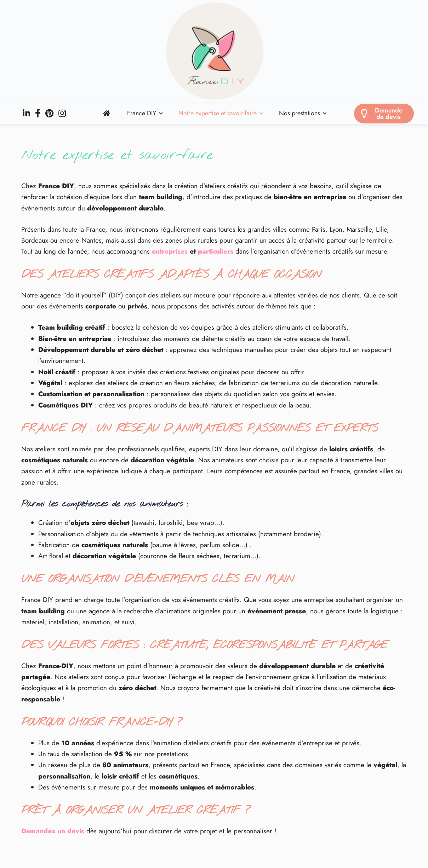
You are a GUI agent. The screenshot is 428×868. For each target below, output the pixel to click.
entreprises (170, 251)
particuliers (216, 251)
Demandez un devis (53, 831)
